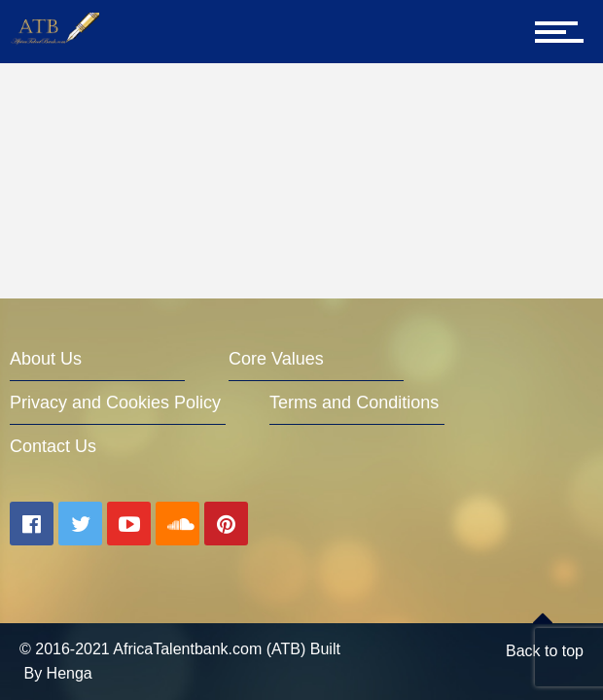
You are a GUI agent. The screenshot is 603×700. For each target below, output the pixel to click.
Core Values (276, 359)
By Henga (57, 673)
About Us (46, 359)
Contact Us (53, 446)
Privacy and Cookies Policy (115, 402)
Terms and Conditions (354, 402)
